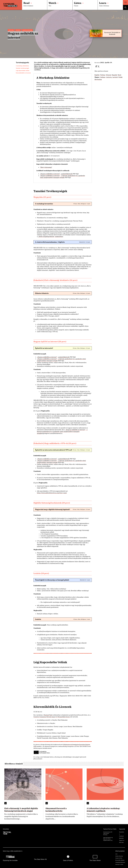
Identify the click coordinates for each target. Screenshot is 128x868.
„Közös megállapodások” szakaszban (50, 237)
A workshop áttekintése (22, 66)
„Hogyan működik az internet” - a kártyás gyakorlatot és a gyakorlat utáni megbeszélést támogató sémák (62, 177)
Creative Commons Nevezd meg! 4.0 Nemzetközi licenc (52, 717)
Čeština (103, 75)
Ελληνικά (109, 75)
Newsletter (122, 832)
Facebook (121, 836)
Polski (120, 77)
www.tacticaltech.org (108, 838)
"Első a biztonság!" (46, 167)
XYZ (116, 854)
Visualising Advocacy (120, 862)
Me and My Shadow (120, 860)
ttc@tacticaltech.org (108, 840)
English (97, 75)
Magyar (97, 77)
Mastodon (121, 838)
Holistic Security (119, 856)
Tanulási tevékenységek (22, 68)
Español (115, 75)
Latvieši (115, 77)
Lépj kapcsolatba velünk (23, 71)
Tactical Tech (48, 715)
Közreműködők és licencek (23, 73)
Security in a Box (119, 864)
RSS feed (121, 842)
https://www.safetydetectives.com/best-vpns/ (52, 493)
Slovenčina (98, 79)
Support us (122, 840)
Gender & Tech (119, 858)
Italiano (103, 77)
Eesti (120, 75)
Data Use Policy (107, 839)
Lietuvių (109, 77)
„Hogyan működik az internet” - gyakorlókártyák (56, 174)
